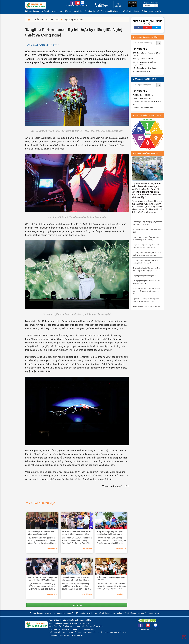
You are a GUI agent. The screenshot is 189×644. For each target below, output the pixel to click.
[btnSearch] (156, 5)
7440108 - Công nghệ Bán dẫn (143, 107)
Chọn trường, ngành (147, 153)
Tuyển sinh (45, 11)
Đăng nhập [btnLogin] (155, 3)
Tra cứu (158, 11)
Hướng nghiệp (57, 11)
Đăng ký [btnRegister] (146, 3)
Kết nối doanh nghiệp (105, 11)
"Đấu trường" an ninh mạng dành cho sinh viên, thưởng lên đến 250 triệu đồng (42, 579)
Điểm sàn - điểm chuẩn (73, 11)
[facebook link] (73, 4)
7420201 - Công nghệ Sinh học (143, 95)
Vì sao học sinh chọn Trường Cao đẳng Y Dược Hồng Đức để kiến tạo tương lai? (147, 291)
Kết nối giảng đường (131, 11)
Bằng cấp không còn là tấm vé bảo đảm (147, 307)
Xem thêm (51, 548)
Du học (118, 11)
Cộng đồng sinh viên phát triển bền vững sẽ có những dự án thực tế (76, 579)
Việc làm (144, 11)
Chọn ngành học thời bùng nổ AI (145, 276)
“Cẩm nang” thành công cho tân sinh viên (111, 579)
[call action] (102, 6)
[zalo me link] (82, 4)
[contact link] (118, 6)
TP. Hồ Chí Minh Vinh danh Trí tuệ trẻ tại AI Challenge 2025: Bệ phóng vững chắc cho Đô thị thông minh (77, 533)
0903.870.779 (151, 630)
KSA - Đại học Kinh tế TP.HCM (143, 59)
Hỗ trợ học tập (89, 11)
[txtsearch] (148, 6)
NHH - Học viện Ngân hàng (142, 71)
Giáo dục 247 (34, 11)
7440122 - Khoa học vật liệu (142, 98)
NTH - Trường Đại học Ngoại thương (145, 68)
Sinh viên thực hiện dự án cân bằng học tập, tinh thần (41, 533)
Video (151, 11)
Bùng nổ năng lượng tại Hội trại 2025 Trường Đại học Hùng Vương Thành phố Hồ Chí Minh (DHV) (110, 533)
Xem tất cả (77, 605)
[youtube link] (78, 4)
